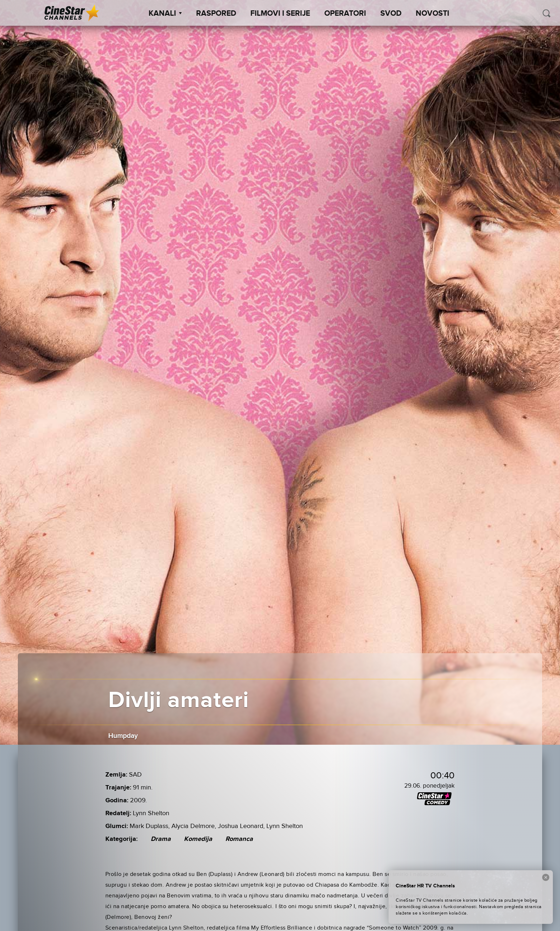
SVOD (391, 14)
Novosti (432, 14)
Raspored (216, 14)
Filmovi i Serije (280, 14)
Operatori (345, 14)
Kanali (165, 14)
